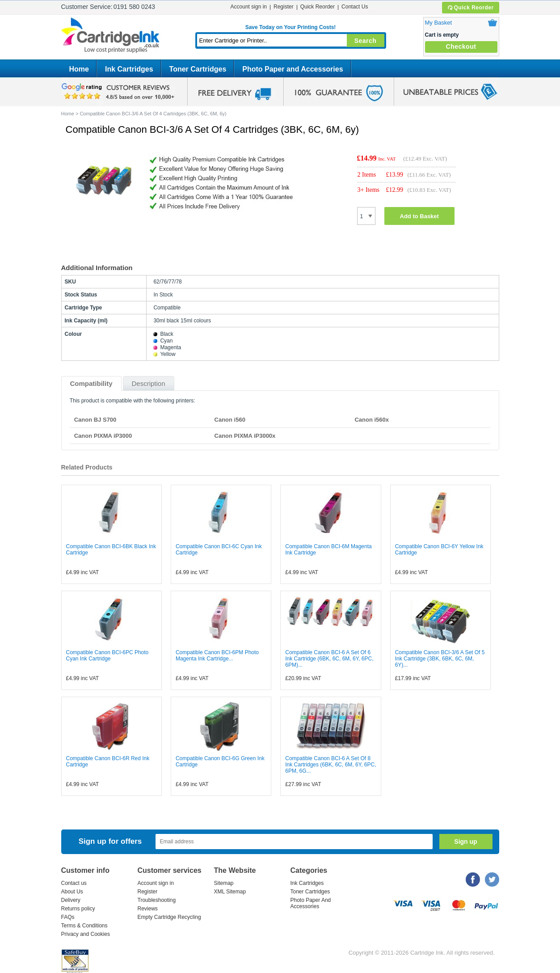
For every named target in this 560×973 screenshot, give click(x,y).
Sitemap (224, 883)
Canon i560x (372, 420)
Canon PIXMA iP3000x (245, 436)
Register (284, 7)
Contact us (74, 883)
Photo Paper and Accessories (293, 69)
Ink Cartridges (129, 69)
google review (119, 92)
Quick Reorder (470, 8)
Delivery (71, 900)
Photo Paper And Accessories (311, 903)
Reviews (148, 909)
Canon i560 (230, 420)
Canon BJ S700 (95, 420)
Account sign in (249, 7)
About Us (72, 892)
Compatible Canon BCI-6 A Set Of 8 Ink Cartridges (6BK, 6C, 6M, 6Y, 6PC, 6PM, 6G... (331, 765)
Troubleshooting (157, 900)
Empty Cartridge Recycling (169, 917)
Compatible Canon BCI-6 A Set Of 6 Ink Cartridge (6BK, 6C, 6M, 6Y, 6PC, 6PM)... (329, 659)
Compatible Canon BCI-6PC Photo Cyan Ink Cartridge (107, 656)
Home (79, 69)
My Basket (439, 23)
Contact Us (355, 7)
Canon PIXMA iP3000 (103, 436)
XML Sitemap (230, 892)
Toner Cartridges (198, 69)
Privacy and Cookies (86, 934)
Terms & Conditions (84, 926)
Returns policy (78, 909)
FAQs (68, 917)
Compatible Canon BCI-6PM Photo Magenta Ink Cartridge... (217, 656)
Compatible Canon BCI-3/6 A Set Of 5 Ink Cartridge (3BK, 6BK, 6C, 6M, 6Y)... (440, 659)
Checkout (461, 47)
